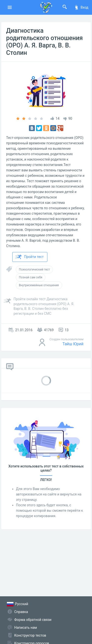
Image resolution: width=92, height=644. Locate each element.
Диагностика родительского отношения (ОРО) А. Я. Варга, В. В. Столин (44, 42)
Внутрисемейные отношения (39, 285)
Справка (21, 612)
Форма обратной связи (33, 620)
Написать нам (26, 628)
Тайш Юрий (73, 344)
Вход (81, 7)
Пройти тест (29, 257)
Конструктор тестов (30, 635)
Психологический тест (34, 270)
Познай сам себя (31, 277)
